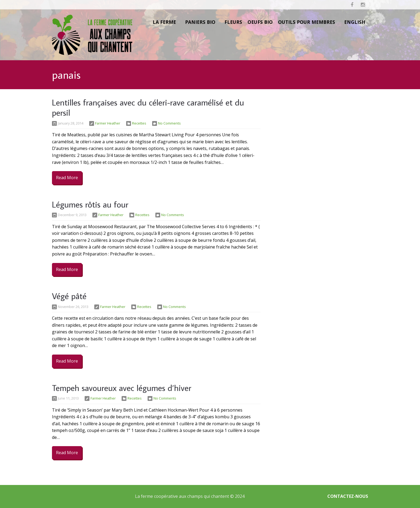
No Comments (169, 123)
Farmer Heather (108, 123)
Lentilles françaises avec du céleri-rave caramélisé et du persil (148, 107)
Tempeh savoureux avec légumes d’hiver (122, 388)
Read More (67, 178)
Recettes (139, 123)
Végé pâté (69, 296)
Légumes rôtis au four (90, 204)
